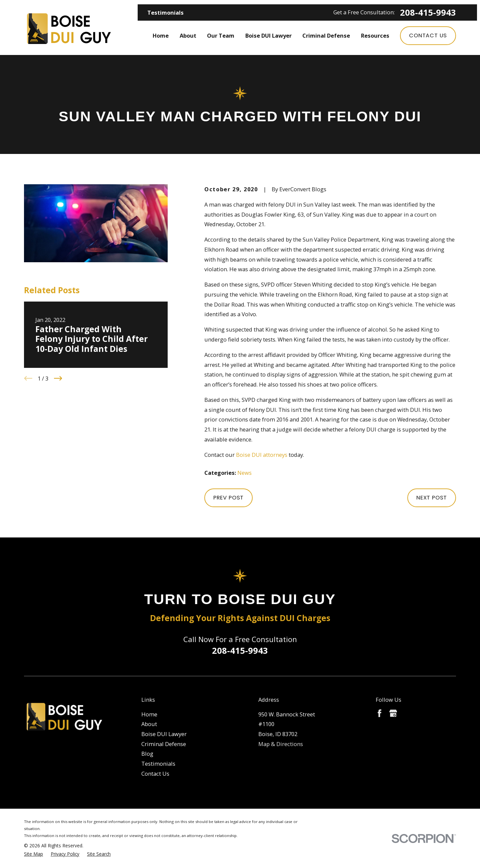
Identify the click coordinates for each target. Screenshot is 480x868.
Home (149, 714)
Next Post (432, 498)
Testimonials (165, 12)
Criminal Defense (164, 744)
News (244, 473)
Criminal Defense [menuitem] (326, 35)
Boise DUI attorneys (262, 455)
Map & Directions (281, 744)
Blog (147, 754)
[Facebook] (379, 713)
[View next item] (58, 378)
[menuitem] (33, 854)
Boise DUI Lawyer (164, 734)
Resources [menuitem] (375, 35)
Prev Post (228, 498)
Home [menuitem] (161, 35)
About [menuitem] (188, 35)
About (149, 724)
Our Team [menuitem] (221, 35)
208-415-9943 (428, 13)
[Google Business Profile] (393, 713)
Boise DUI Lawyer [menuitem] (268, 35)
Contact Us (428, 35)
